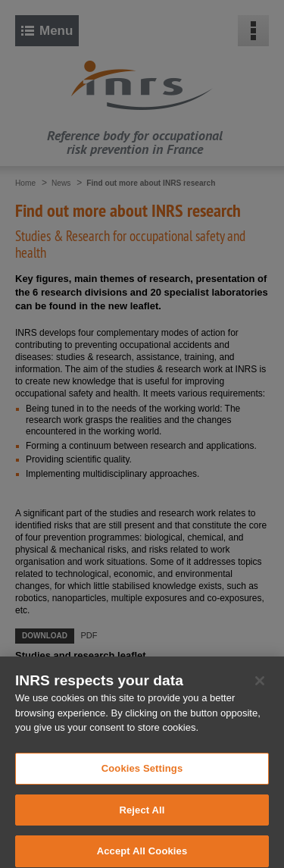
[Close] (260, 687)
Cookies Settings (142, 774)
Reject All (142, 816)
